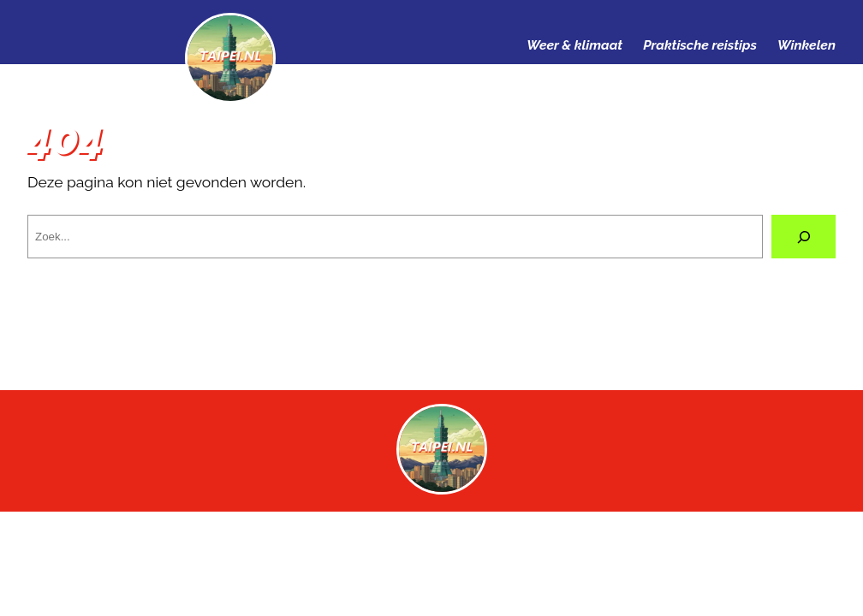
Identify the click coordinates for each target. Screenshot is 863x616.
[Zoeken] (803, 237)
